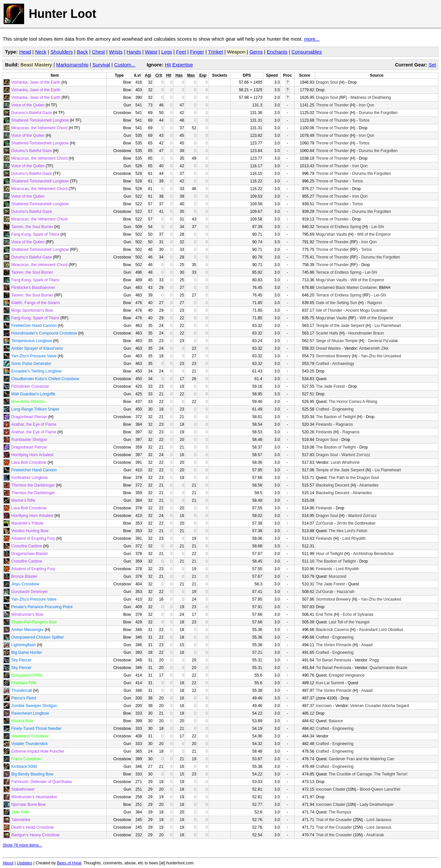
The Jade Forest (330, 386)
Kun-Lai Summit (330, 683)
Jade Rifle (20, 812)
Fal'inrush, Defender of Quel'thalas (42, 782)
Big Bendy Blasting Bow (32, 774)
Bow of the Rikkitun (28, 402)
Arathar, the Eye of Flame (34, 424)
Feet (181, 52)
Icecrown (324, 706)
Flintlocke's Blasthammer (33, 288)
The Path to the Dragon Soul (354, 478)
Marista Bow (22, 721)
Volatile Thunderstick (30, 744)
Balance (336, 721)
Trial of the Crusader (334, 820)
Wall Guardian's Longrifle (33, 394)
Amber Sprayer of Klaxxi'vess (37, 348)
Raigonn (375, 303)
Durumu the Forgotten (378, 113)
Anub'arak (375, 835)
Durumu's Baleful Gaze (32, 113)
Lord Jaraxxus (379, 820)
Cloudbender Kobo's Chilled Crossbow (45, 379)
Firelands (324, 424)
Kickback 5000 (24, 767)
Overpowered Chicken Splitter (38, 637)
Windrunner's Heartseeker (34, 797)
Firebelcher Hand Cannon (34, 326)
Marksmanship (72, 65)
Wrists (116, 52)
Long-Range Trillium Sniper (35, 409)
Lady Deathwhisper (377, 805)
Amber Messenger (27, 630)
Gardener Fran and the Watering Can (361, 759)
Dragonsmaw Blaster (30, 554)
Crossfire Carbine (27, 546)
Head (25, 52)
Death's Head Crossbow (33, 827)
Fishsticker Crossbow (30, 386)
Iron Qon (366, 105)
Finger (197, 52)
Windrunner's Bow (27, 614)
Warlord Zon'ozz (356, 455)
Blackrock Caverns (332, 630)
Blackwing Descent (332, 485)
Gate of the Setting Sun (336, 303)
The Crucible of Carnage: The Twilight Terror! (368, 774)
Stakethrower (23, 789)
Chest (98, 52)
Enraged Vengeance (347, 675)
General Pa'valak (383, 341)
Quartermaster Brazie (389, 668)
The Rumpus (340, 812)
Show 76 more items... (22, 845)
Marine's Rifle (23, 500)
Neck (41, 52)
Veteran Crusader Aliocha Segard (380, 706)
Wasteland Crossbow (30, 736)
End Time (324, 614)
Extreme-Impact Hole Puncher (38, 751)
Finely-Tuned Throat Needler (37, 729)
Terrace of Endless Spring (338, 227)
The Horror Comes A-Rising (353, 402)
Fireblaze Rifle (24, 683)
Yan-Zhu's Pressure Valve (34, 356)
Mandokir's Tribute (27, 523)
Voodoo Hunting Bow (30, 531)
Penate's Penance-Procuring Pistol (42, 607)
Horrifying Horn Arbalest (32, 455)
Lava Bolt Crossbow (29, 462)
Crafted (322, 364)
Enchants (277, 52)
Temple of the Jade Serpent (340, 326)
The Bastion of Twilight (336, 417)
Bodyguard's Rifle (27, 675)
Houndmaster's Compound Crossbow (44, 333)
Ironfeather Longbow (29, 478)
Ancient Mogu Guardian (366, 310)
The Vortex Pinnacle (333, 645)
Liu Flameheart (388, 326)
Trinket (215, 52)
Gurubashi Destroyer (30, 592)
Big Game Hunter (27, 652)
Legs (167, 52)
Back (82, 52)
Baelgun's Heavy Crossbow (35, 835)
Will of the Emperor (374, 234)
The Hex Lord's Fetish (348, 531)
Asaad (367, 645)
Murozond (337, 576)
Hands (134, 52)
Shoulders (62, 52)
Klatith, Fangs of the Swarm (36, 303)
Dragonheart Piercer (29, 417)
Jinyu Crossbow (25, 584)
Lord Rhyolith (354, 538)
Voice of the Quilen (28, 105)
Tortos (364, 120)
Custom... (125, 65)
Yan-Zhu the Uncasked (381, 356)
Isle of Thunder (329, 310)
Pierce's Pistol (24, 698)
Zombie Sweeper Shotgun (34, 706)
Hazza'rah (345, 592)
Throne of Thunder (332, 105)
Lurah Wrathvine (345, 462)
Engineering (343, 409)
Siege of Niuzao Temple (337, 341)
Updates (25, 863)
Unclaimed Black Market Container (346, 288)
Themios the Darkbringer (33, 485)
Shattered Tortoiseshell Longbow (40, 120)
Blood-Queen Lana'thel (380, 789)
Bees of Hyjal (69, 863)
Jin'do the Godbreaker (356, 523)
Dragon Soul (327, 82)
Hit (168, 65)
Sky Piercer (21, 660)
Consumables (307, 52)
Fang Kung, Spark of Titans (35, 234)
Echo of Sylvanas (358, 614)
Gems (256, 52)
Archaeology (343, 364)
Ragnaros (344, 424)
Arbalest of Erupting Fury (33, 538)
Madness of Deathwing (371, 98)
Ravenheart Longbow (30, 713)
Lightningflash (23, 645)
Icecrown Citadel (330, 789)
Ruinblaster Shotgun (29, 440)
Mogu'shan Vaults (331, 234)
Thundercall (22, 690)
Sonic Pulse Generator (31, 364)
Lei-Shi (378, 227)
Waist (151, 52)
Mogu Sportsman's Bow (32, 310)
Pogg (374, 660)
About (8, 863)
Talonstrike (21, 820)
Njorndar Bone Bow (28, 805)
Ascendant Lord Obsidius (381, 630)
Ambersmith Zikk (374, 348)
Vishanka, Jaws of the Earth (36, 82)
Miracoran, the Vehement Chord (39, 128)
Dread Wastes (328, 348)
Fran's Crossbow (26, 759)
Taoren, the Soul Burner (32, 227)
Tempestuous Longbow (32, 341)
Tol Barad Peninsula (333, 660)
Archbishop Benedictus (373, 554)
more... (312, 39)
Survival (101, 65)
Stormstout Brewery (333, 356)
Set (432, 65)
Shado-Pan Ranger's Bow (34, 622)
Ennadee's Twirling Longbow (36, 371)
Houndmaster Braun (366, 333)
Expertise (183, 65)
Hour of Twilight (329, 554)
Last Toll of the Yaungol (349, 622)
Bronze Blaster (24, 576)
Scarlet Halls (327, 333)
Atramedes (369, 485)
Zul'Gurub (324, 523)
